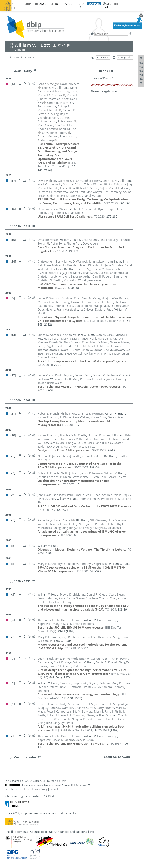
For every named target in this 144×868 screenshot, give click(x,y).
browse (41, 4)
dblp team (61, 781)
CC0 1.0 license (79, 785)
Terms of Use (22, 789)
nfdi (81, 4)
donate (94, 4)
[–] (97, 71)
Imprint (54, 789)
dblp (28, 4)
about (69, 4)
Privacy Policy (40, 789)
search (56, 4)
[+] (101, 757)
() (57, 164)
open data (54, 785)
